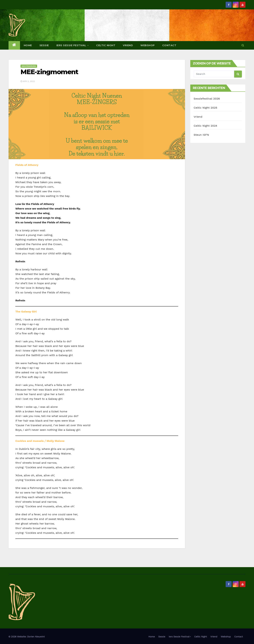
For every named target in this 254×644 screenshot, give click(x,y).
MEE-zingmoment (49, 72)
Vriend (128, 45)
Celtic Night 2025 (205, 108)
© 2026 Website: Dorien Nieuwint (27, 637)
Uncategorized (29, 66)
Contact (169, 45)
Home (28, 45)
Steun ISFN (201, 135)
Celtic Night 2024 (205, 126)
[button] (243, 45)
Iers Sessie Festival (73, 45)
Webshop (148, 45)
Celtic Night (106, 45)
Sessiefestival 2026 (207, 99)
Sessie (44, 45)
